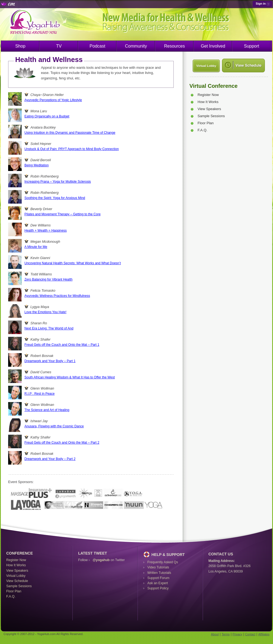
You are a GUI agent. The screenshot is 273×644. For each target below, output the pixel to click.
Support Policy (158, 588)
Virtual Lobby (206, 66)
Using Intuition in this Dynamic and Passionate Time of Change (70, 133)
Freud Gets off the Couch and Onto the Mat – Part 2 (62, 443)
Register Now (208, 95)
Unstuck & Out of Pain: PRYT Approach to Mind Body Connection (72, 149)
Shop (20, 46)
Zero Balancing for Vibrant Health (48, 279)
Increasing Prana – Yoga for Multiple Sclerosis (58, 182)
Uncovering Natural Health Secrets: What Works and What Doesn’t (73, 263)
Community (136, 46)
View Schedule (17, 581)
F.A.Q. (202, 130)
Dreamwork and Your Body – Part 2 (50, 459)
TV (59, 46)
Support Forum (158, 578)
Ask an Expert (158, 583)
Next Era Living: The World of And (49, 328)
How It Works (208, 102)
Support (252, 46)
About (215, 634)
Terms (226, 634)
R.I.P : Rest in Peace (39, 394)
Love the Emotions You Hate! (45, 312)
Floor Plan (206, 123)
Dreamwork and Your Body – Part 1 (50, 361)
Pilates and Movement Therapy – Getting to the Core (63, 214)
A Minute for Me (36, 247)
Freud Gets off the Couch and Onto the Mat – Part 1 (62, 345)
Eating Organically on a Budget (47, 116)
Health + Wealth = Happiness (46, 231)
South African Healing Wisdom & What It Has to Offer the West (70, 377)
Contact (250, 634)
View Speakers (209, 109)
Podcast (97, 46)
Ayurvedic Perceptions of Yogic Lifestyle (53, 100)
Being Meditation (36, 165)
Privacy (237, 634)
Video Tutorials (158, 567)
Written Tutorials (159, 573)
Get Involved (213, 46)
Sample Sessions (211, 116)
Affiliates (264, 634)
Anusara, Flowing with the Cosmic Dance (54, 426)
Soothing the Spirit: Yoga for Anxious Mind (55, 198)
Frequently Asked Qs (163, 562)
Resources (174, 46)
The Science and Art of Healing (47, 410)
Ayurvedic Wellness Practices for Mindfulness (57, 296)
